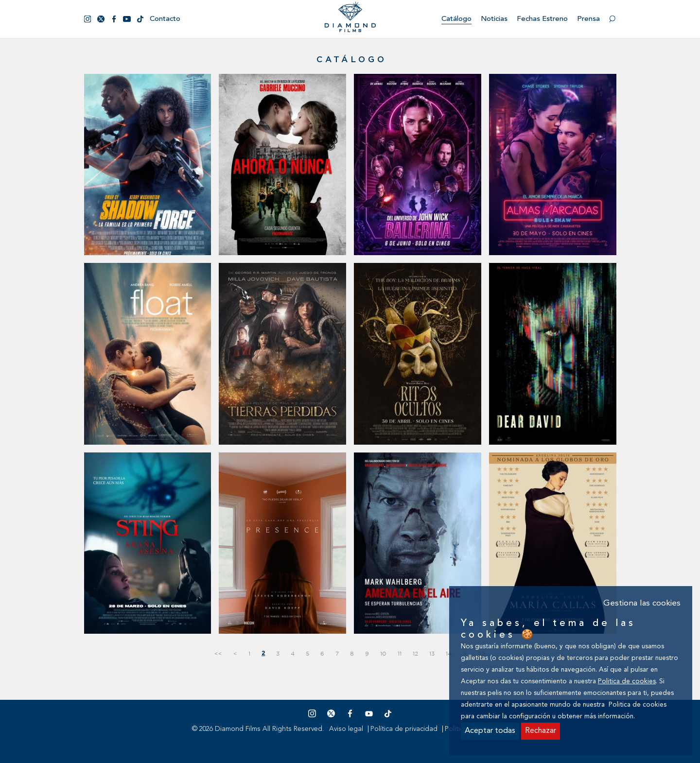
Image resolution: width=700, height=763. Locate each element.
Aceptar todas (490, 731)
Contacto (165, 19)
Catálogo (456, 19)
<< (218, 653)
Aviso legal (346, 729)
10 (383, 653)
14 (449, 653)
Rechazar (541, 731)
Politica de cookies (627, 682)
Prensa (588, 19)
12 (415, 653)
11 (400, 653)
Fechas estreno (542, 19)
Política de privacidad (404, 729)
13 (432, 653)
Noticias (494, 19)
